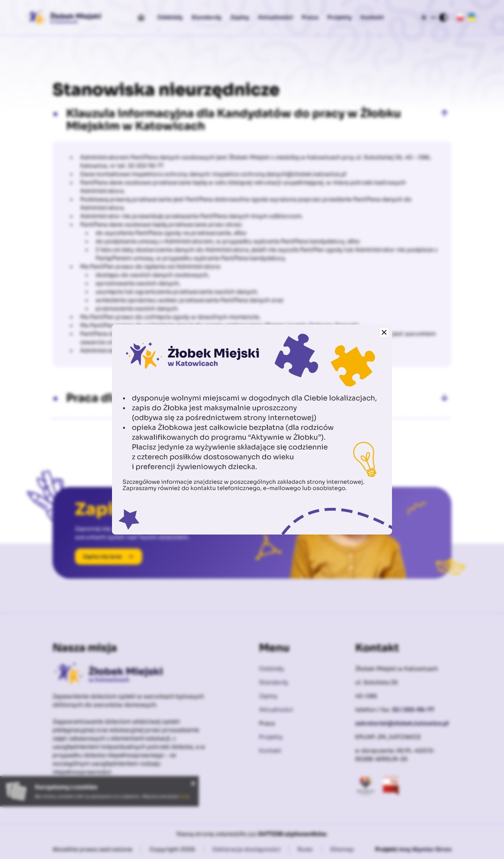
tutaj (184, 796)
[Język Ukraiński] (471, 18)
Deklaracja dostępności (246, 849)
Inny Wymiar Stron (425, 849)
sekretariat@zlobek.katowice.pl (402, 723)
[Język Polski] (460, 18)
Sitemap (342, 849)
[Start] (141, 18)
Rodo (305, 849)
